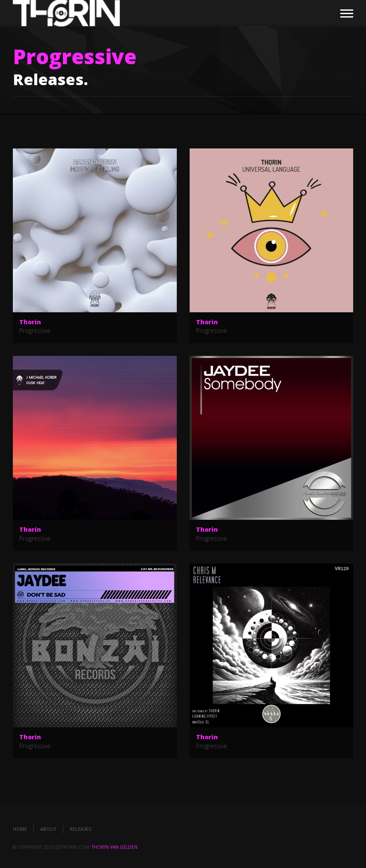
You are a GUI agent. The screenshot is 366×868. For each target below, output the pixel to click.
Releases (80, 829)
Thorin (30, 322)
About (48, 829)
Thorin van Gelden (115, 847)
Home (20, 829)
